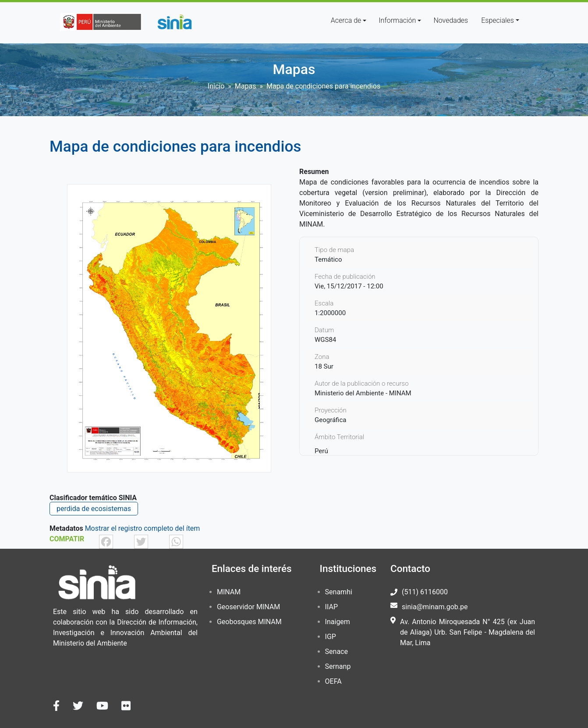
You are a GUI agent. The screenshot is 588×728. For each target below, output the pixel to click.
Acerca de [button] (346, 20)
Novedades (451, 20)
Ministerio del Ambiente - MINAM (363, 393)
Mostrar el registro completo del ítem (143, 528)
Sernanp (338, 666)
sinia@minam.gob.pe (435, 607)
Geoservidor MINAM (248, 607)
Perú (321, 451)
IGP (331, 637)
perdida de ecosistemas (94, 509)
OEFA (333, 681)
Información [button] (397, 20)
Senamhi (339, 592)
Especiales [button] (498, 20)
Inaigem (338, 622)
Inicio (216, 86)
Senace (337, 652)
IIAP (331, 607)
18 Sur (324, 366)
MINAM (229, 592)
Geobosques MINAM (249, 622)
